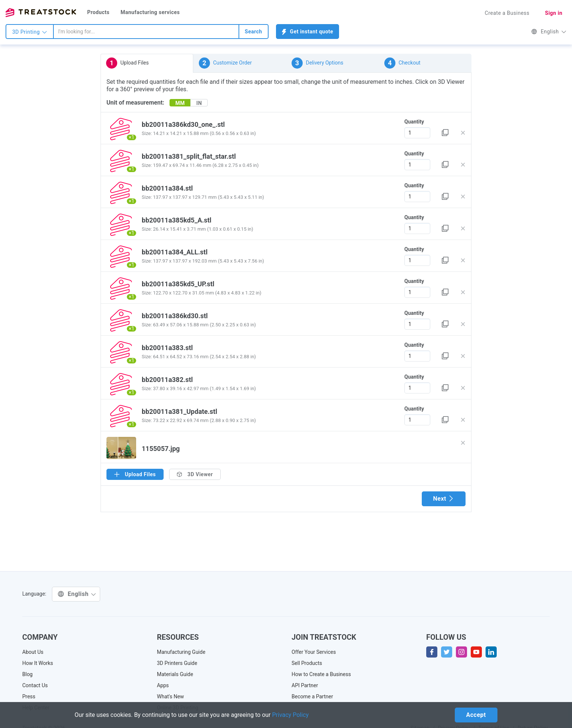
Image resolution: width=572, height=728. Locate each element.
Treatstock (41, 13)
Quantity (414, 122)
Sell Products (307, 663)
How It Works (38, 663)
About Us (33, 652)
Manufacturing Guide (181, 652)
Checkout (402, 63)
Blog (27, 674)
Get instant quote (308, 32)
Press (29, 696)
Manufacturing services (150, 12)
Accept (476, 715)
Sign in (554, 13)
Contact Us (35, 685)
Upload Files (127, 63)
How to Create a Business (321, 674)
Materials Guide (175, 674)
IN (199, 103)
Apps (163, 685)
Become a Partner (312, 696)
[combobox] (146, 32)
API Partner (305, 685)
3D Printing (30, 32)
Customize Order (225, 63)
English (549, 32)
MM (180, 103)
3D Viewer (195, 474)
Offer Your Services (314, 652)
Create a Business (507, 13)
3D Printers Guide (177, 663)
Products (98, 12)
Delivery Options (317, 63)
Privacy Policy (291, 715)
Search (254, 32)
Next (444, 499)
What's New (170, 696)
